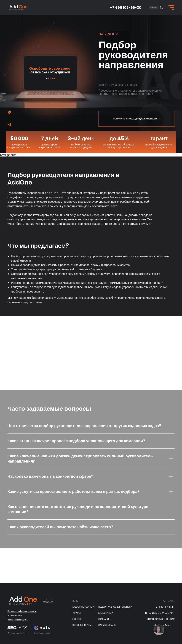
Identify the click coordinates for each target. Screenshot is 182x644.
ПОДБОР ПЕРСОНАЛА (83, 607)
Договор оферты (15, 615)
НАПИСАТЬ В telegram (162, 619)
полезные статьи (82, 625)
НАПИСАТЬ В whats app (161, 613)
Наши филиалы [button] (107, 625)
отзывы (76, 619)
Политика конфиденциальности (22, 611)
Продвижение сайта (17, 633)
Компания (104, 619)
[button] (162, 7)
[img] (10, 125)
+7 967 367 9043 (165, 607)
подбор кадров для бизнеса (115, 607)
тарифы (76, 613)
